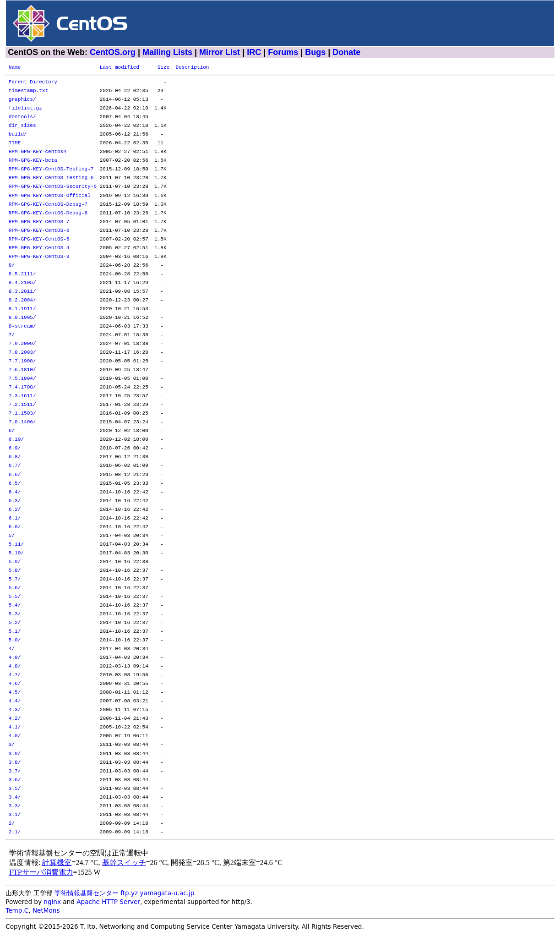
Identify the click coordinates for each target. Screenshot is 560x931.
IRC (254, 52)
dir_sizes (22, 126)
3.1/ (15, 815)
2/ (12, 824)
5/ (12, 536)
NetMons (46, 910)
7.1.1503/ (22, 413)
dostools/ (22, 117)
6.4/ (15, 492)
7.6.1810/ (22, 370)
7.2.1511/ (22, 405)
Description (192, 68)
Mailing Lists (167, 52)
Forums (283, 52)
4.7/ (15, 675)
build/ (18, 134)
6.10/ (16, 440)
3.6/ (15, 780)
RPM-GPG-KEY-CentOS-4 (39, 248)
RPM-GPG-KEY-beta (33, 161)
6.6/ (15, 475)
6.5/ (15, 484)
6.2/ (15, 510)
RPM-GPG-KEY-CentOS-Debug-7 (48, 205)
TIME (15, 143)
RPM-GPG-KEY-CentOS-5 (39, 239)
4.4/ (15, 701)
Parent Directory (33, 82)
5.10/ (16, 553)
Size (164, 68)
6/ (12, 431)
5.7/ (15, 579)
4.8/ (15, 666)
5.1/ (15, 632)
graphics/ (22, 100)
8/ (12, 266)
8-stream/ (22, 326)
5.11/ (16, 545)
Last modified (120, 68)
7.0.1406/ (22, 422)
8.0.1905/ (22, 318)
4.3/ (15, 710)
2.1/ (15, 832)
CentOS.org (113, 52)
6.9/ (15, 448)
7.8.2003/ (22, 353)
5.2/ (15, 623)
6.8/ (15, 457)
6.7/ (15, 466)
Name (15, 68)
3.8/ (15, 763)
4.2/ (15, 719)
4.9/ (15, 658)
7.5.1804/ (22, 379)
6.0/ (15, 527)
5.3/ (15, 614)
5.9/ (15, 562)
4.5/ (15, 693)
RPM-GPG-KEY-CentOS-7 (39, 222)
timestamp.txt (28, 91)
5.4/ (15, 605)
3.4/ (15, 797)
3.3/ (15, 806)
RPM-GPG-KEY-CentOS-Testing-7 (51, 169)
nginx (52, 902)
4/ (12, 649)
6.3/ (15, 501)
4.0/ (15, 736)
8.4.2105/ (22, 283)
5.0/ (15, 640)
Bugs (315, 52)
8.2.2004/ (22, 300)
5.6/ (15, 588)
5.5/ (15, 597)
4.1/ (15, 727)
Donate (346, 52)
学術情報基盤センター (87, 893)
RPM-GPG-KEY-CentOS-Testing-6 (51, 178)
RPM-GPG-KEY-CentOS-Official (50, 196)
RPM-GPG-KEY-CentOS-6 (39, 231)
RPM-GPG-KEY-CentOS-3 (39, 257)
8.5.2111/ (22, 274)
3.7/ (15, 771)
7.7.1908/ (22, 361)
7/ (12, 335)
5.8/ (15, 571)
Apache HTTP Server (108, 902)
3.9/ (15, 754)
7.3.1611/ (22, 396)
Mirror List (220, 52)
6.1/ (15, 518)
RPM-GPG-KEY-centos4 (38, 152)
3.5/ (15, 789)
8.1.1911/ (22, 309)
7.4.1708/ (22, 387)
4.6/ (15, 684)
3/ (12, 745)
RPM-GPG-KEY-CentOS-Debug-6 (48, 213)
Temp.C (17, 910)
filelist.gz (25, 108)
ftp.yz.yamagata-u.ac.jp (157, 893)
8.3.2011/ (22, 292)
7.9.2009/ (22, 344)
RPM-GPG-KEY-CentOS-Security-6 (53, 187)
